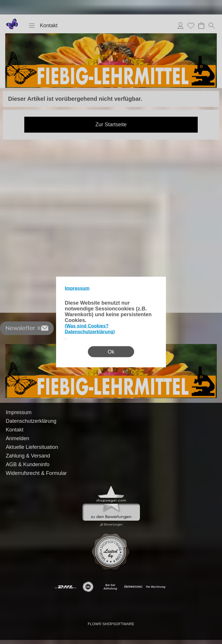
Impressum (77, 288)
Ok (111, 352)
